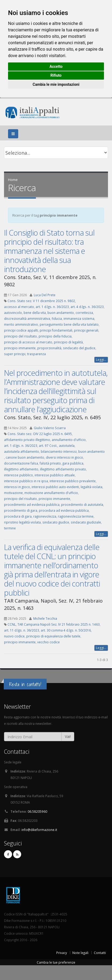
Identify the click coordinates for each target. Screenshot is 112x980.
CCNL (12, 624)
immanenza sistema (79, 318)
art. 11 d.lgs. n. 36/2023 (22, 630)
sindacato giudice (56, 522)
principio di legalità (68, 342)
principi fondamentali (56, 330)
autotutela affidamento (22, 451)
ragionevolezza (45, 516)
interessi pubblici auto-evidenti (55, 487)
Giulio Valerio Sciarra (50, 428)
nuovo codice (14, 636)
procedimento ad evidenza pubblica (32, 504)
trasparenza (36, 354)
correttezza (84, 313)
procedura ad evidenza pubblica (64, 510)
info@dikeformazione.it (39, 830)
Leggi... (101, 360)
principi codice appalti (21, 330)
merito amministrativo (21, 324)
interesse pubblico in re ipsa (26, 481)
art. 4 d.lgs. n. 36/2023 (87, 307)
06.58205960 (37, 811)
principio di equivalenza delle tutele (53, 636)
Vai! (68, 736)
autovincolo (13, 313)
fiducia (57, 318)
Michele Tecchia (45, 618)
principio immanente (20, 348)
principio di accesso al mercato (28, 342)
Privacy (62, 953)
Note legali (80, 953)
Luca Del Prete (45, 295)
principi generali (86, 330)
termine (10, 528)
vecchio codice (48, 642)
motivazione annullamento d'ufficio (51, 493)
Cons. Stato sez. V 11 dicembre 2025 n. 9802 (41, 301)
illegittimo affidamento (21, 469)
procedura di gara (18, 516)
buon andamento (61, 313)
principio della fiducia (55, 336)
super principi (15, 354)
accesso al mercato (19, 307)
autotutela (67, 446)
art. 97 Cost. (48, 446)
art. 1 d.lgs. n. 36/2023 (52, 307)
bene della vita (35, 313)
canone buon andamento (25, 457)
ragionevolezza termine (76, 516)
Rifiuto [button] (56, 75)
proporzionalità (49, 348)
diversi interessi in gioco (64, 457)
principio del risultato (20, 336)
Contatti (100, 953)
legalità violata (92, 487)
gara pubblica (73, 463)
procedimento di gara (21, 510)
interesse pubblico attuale (55, 475)
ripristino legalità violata (22, 522)
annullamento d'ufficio (69, 440)
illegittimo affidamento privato (63, 469)
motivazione (13, 493)
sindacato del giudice (79, 348)
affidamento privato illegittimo (27, 440)
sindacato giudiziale (86, 522)
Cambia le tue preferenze (56, 962)
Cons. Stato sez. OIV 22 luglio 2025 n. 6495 (40, 434)
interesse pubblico (18, 475)
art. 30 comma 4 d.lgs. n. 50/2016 (66, 630)
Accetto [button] (56, 66)
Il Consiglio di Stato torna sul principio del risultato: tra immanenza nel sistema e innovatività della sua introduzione (49, 251)
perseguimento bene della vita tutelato (69, 324)
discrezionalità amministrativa (27, 318)
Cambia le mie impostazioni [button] (56, 84)
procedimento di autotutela (82, 504)
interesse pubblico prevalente (73, 481)
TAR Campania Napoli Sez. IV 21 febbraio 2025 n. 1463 (59, 624)
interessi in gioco (17, 487)
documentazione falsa (21, 463)
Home (13, 180)
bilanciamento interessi (59, 451)
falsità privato (50, 463)
